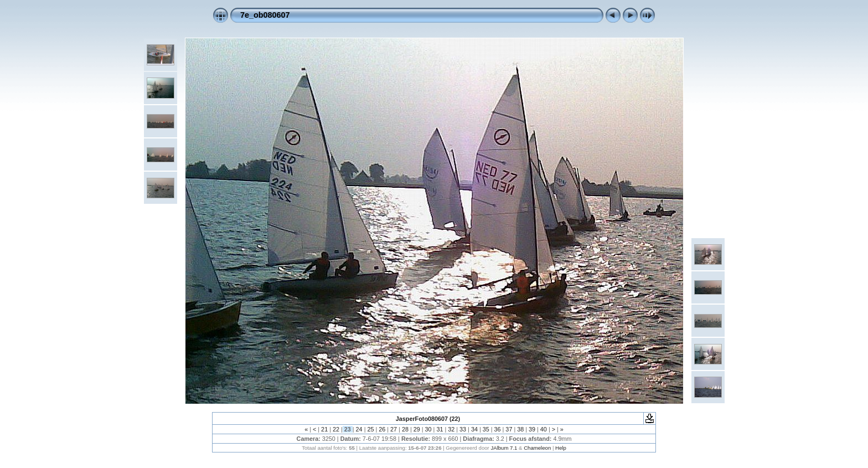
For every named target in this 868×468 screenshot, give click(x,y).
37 (509, 429)
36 (498, 429)
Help (561, 448)
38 (520, 429)
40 (544, 429)
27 (394, 429)
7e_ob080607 (265, 15)
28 (405, 429)
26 (382, 429)
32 (451, 429)
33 (463, 429)
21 (324, 429)
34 (474, 429)
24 (359, 429)
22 (336, 429)
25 (370, 429)
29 (417, 429)
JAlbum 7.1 (504, 448)
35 (486, 429)
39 (532, 429)
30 (428, 429)
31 (440, 429)
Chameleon (537, 448)
